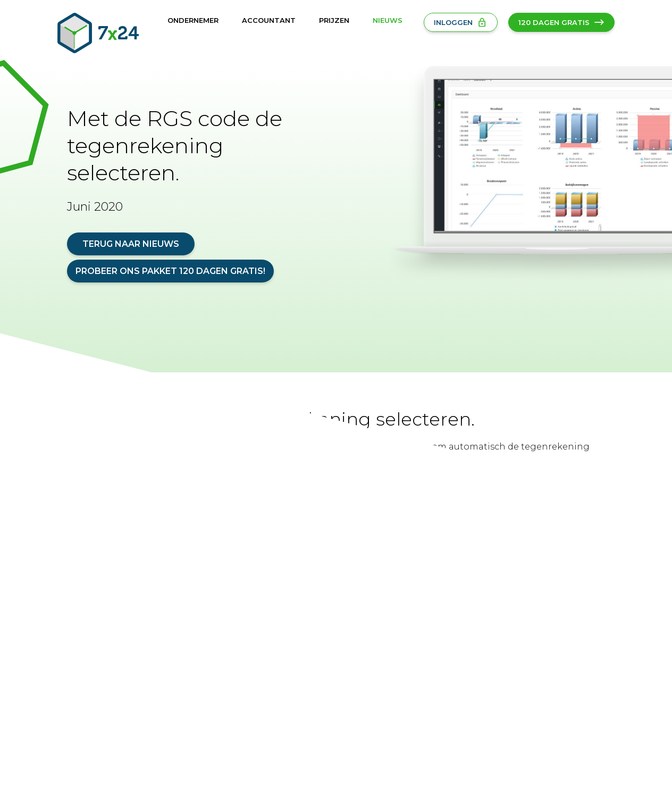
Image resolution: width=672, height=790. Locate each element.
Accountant (269, 20)
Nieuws (388, 20)
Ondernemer (193, 20)
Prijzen (334, 20)
